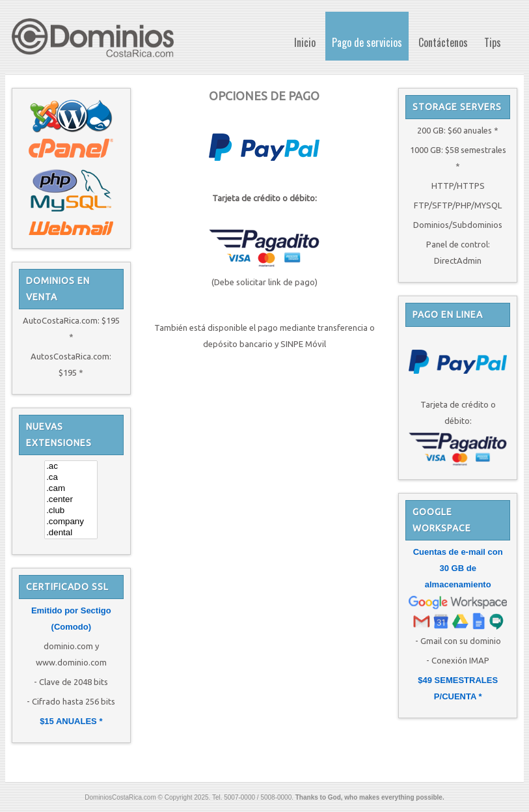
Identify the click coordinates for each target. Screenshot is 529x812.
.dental (71, 533)
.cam (71, 489)
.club (71, 511)
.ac (71, 467)
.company (71, 522)
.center (71, 500)
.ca (71, 478)
